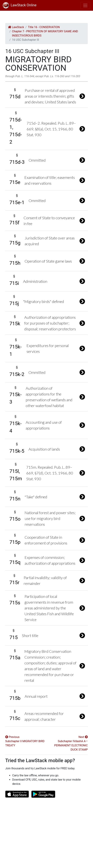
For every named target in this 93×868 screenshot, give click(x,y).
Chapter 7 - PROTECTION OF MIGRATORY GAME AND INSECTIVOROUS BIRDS (45, 33)
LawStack (16, 27)
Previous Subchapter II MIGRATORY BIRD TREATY (25, 741)
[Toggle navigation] (85, 5)
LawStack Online (20, 5)
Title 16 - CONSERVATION (44, 27)
